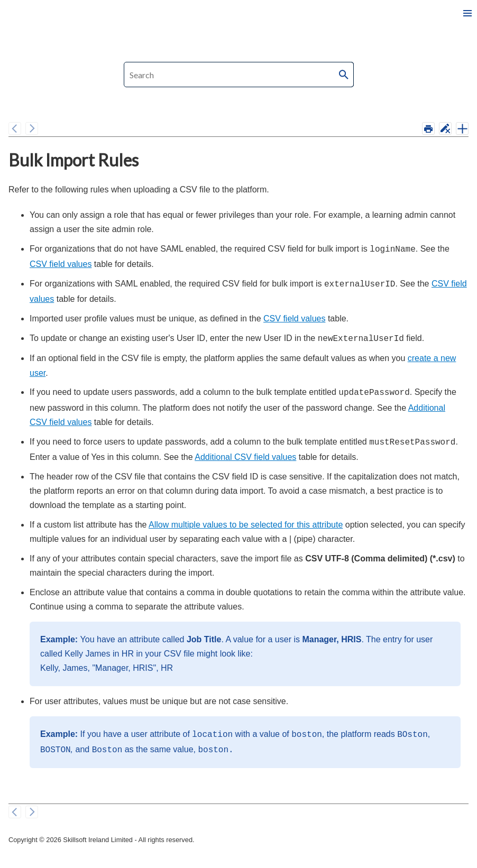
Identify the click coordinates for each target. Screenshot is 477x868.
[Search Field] (239, 75)
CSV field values (61, 263)
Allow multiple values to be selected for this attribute (246, 519)
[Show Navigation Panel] (467, 13)
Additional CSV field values (245, 452)
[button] (344, 75)
